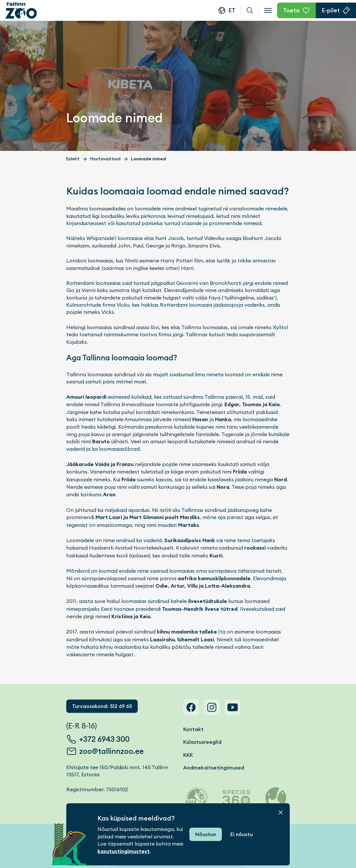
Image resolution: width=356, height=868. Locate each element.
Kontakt (193, 729)
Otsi (250, 10)
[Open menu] (268, 10)
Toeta (291, 10)
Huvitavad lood (105, 159)
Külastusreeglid (202, 742)
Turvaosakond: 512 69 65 (102, 706)
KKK (188, 755)
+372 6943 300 (104, 739)
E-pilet (331, 10)
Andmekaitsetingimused (214, 768)
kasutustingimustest (124, 851)
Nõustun (206, 834)
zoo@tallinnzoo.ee (111, 751)
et (232, 10)
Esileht (73, 159)
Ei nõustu (242, 834)
